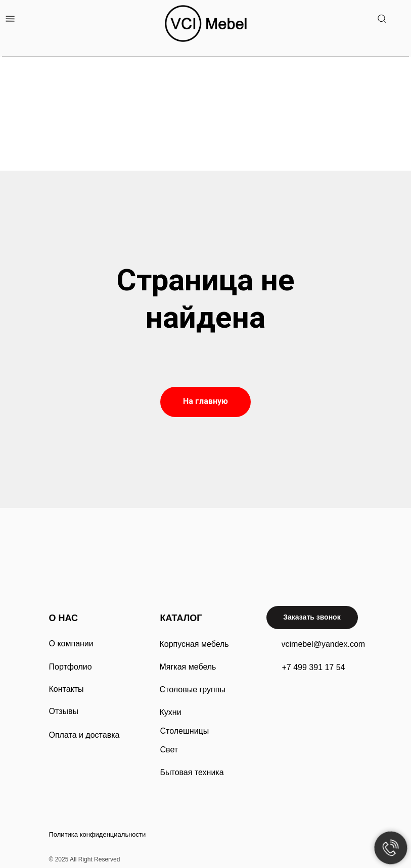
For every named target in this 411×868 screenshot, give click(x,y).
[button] (312, 618)
